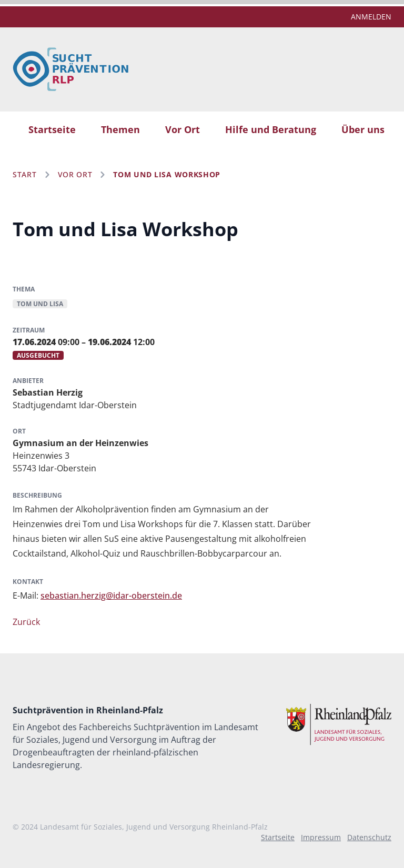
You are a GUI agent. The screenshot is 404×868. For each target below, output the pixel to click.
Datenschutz (369, 837)
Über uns (363, 129)
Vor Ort (183, 129)
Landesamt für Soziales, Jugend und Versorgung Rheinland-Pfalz (154, 827)
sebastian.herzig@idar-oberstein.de (111, 596)
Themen (120, 129)
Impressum (321, 837)
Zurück (26, 622)
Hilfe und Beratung (271, 129)
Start (25, 174)
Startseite (52, 129)
